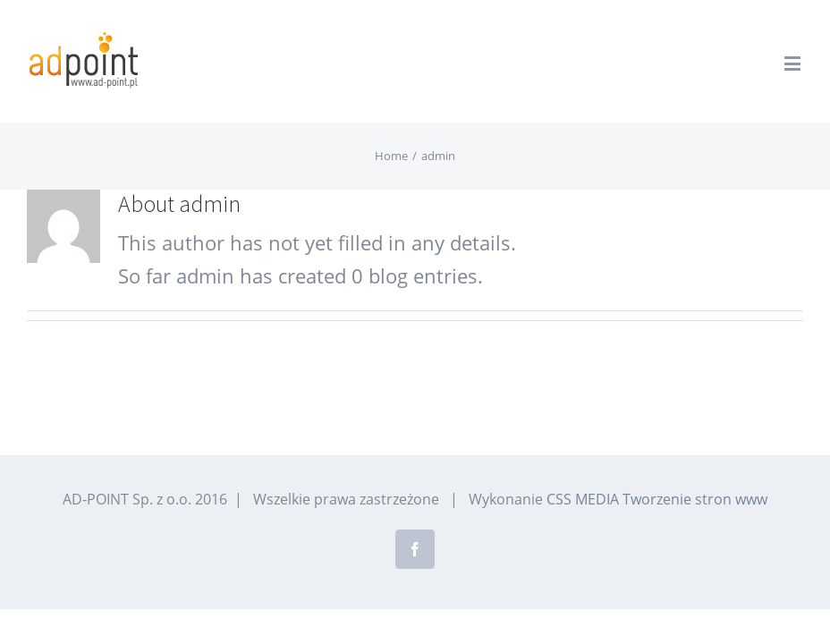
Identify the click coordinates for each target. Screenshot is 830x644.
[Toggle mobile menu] (794, 63)
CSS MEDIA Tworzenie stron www (657, 499)
